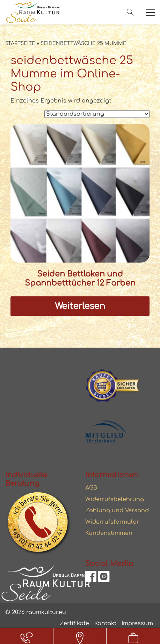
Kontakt (105, 623)
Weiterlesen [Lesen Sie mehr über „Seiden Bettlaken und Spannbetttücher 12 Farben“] (80, 306)
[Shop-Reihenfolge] (97, 114)
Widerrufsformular (112, 522)
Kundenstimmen (109, 533)
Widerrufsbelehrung (115, 499)
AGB (91, 488)
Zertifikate (74, 623)
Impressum (137, 623)
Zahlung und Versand (117, 510)
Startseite (20, 43)
